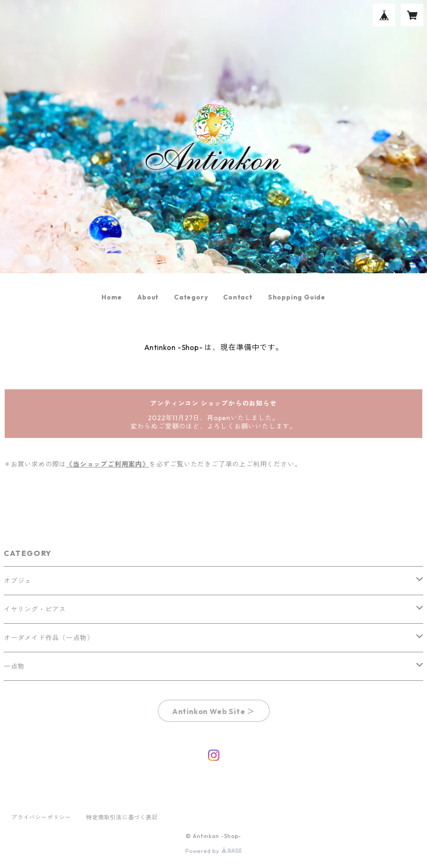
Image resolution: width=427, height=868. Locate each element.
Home (112, 297)
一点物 (14, 666)
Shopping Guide (297, 297)
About (148, 297)
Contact (238, 297)
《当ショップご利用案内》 (108, 464)
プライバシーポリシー (41, 817)
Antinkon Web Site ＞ (213, 711)
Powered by (213, 851)
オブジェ (18, 581)
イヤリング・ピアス (35, 609)
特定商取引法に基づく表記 (122, 817)
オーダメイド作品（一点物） (49, 638)
